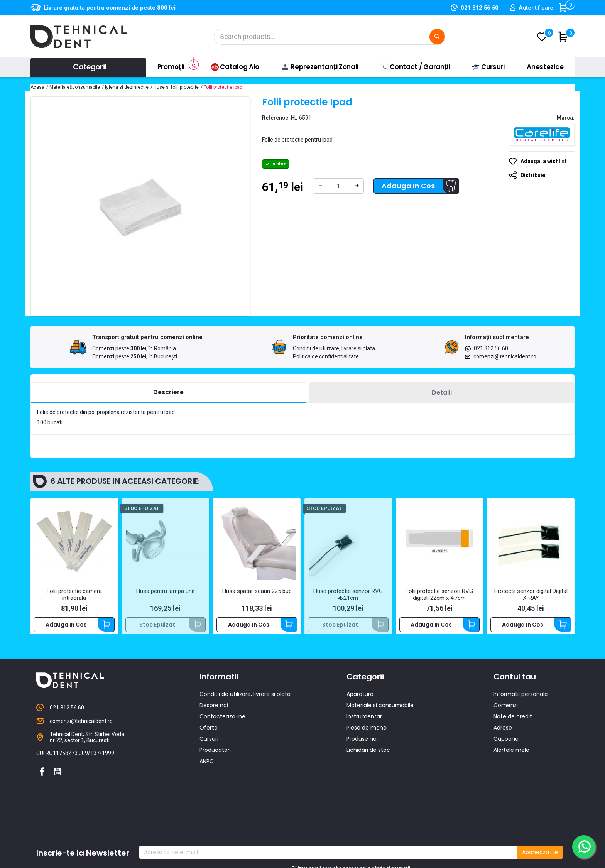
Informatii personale (521, 701)
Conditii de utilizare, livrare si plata (334, 348)
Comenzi (506, 713)
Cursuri (209, 746)
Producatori (215, 757)
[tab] (168, 393)
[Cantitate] (338, 186)
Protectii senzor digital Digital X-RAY (531, 594)
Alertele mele (511, 757)
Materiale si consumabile (380, 713)
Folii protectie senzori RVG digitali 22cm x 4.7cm (439, 594)
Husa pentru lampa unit (166, 591)
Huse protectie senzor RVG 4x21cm (348, 594)
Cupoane (506, 746)
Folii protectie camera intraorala (74, 594)
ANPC (207, 768)
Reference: (276, 118)
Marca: (566, 118)
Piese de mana (367, 735)
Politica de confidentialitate (326, 356)
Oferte (209, 735)
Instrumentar (364, 724)
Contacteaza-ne (222, 724)
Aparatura (360, 701)
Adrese (503, 735)
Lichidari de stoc (368, 757)
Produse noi (362, 746)
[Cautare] (330, 37)
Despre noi (214, 713)
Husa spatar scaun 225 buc (257, 591)
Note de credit (513, 724)
